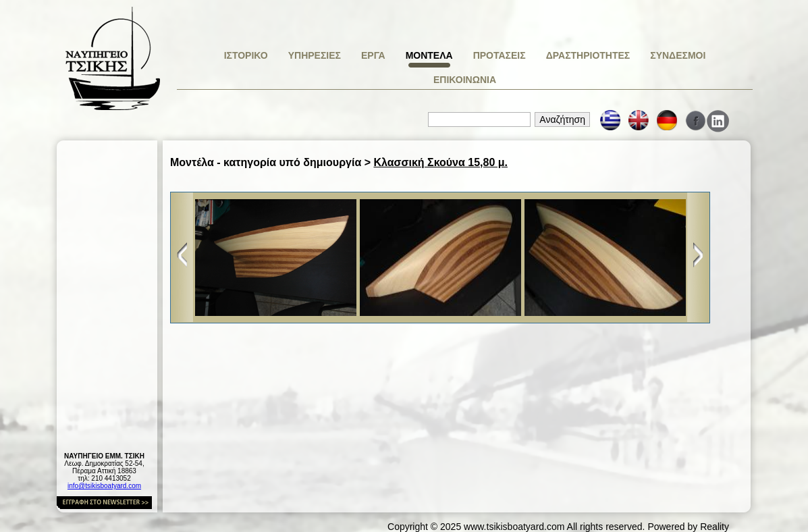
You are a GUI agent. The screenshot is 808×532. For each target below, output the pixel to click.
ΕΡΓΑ (373, 55)
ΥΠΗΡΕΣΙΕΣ (315, 55)
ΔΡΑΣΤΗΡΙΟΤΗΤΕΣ (588, 55)
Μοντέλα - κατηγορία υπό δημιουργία (266, 162)
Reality (715, 527)
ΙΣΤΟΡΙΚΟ (246, 55)
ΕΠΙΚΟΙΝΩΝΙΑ (465, 80)
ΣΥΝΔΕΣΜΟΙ (678, 55)
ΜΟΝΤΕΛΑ (429, 55)
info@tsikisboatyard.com (104, 486)
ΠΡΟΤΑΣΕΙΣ (500, 55)
